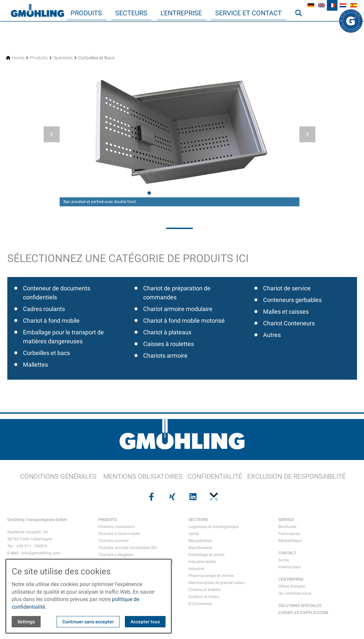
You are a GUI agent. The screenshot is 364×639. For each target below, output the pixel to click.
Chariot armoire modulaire (178, 309)
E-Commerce (200, 604)
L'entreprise (181, 13)
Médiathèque (290, 541)
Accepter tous (145, 622)
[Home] (18, 58)
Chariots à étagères (116, 555)
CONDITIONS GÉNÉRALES (58, 476)
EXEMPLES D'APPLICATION (303, 613)
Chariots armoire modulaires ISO (128, 548)
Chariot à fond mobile (51, 320)
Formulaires (289, 534)
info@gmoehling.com (41, 553)
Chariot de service (287, 288)
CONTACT (287, 553)
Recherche (301, 26)
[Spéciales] (63, 58)
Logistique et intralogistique (213, 527)
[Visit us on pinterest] (213, 497)
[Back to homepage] (37, 11)
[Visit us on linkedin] (192, 497)
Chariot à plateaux (167, 332)
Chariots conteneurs (116, 527)
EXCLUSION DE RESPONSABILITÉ (296, 476)
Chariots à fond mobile (119, 534)
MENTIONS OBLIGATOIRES (143, 476)
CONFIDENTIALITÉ (215, 476)
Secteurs (131, 13)
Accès (284, 560)
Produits (86, 13)
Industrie (196, 569)
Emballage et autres (206, 555)
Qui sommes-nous (295, 593)
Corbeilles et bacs (46, 353)
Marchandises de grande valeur (217, 583)
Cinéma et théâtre (204, 590)
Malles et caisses (286, 311)
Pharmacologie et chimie (211, 576)
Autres (272, 335)
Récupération (200, 541)
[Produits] (39, 58)
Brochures (287, 527)
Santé (194, 534)
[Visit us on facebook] (151, 497)
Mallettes (35, 364)
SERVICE (286, 520)
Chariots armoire (165, 355)
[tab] (149, 193)
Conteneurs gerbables (292, 300)
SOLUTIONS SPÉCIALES (300, 606)
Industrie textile (202, 562)
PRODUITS (108, 520)
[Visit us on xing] (172, 497)
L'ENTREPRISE (291, 579)
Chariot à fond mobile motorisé (184, 320)
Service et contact (248, 13)
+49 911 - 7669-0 (32, 546)
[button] (52, 134)
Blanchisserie (200, 548)
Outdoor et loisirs (204, 597)
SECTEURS (198, 520)
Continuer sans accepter (88, 622)
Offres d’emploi (292, 586)
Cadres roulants (44, 309)
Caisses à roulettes (169, 344)
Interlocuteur (290, 567)
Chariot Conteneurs (289, 323)
